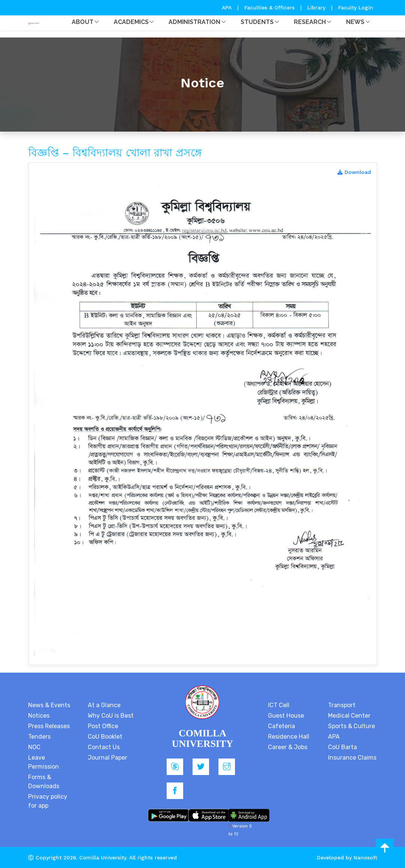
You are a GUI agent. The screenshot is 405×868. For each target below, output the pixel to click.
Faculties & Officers (269, 7)
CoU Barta (343, 747)
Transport (342, 705)
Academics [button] (131, 22)
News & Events (49, 705)
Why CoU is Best (111, 716)
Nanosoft (365, 858)
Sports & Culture (352, 726)
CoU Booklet (105, 737)
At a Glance (104, 705)
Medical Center (349, 716)
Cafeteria (282, 726)
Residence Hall (289, 737)
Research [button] (310, 22)
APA (228, 7)
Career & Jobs (288, 747)
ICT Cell (279, 705)
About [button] (83, 22)
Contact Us (104, 747)
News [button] (355, 22)
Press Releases (49, 726)
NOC (34, 747)
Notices (39, 716)
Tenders (39, 737)
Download (354, 172)
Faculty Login (356, 7)
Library (317, 7)
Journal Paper (108, 758)
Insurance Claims (352, 758)
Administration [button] (194, 22)
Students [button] (257, 22)
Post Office (103, 726)
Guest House (286, 716)
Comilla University (103, 858)
